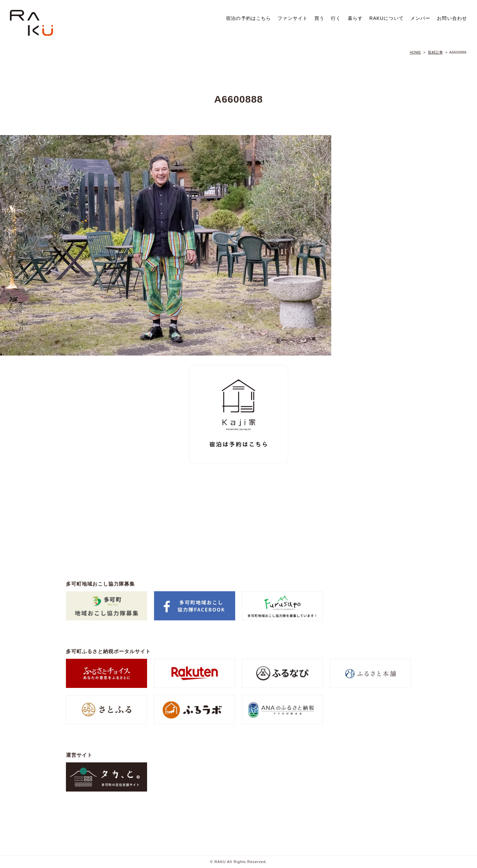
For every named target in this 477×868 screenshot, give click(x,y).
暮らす (355, 18)
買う (319, 18)
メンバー (420, 18)
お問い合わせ (452, 18)
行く (336, 18)
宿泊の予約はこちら (248, 18)
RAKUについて (387, 18)
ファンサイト (293, 18)
